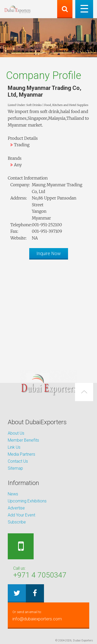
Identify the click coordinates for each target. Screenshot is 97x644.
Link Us (14, 447)
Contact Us (18, 461)
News (13, 494)
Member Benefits (23, 440)
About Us (16, 433)
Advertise (16, 508)
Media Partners (21, 454)
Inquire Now (49, 253)
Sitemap (15, 468)
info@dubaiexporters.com (48, 615)
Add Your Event (21, 515)
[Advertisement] (48, 312)
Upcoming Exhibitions (27, 501)
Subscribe (17, 522)
